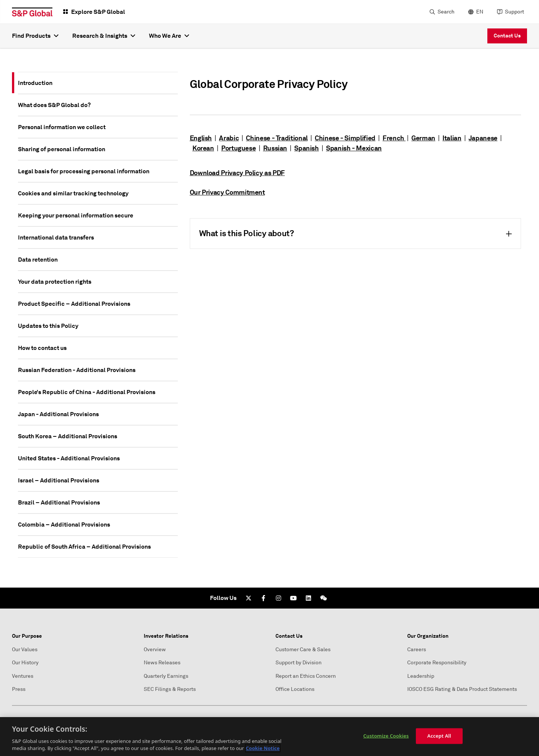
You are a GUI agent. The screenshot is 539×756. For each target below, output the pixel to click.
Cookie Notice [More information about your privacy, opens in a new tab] (263, 748)
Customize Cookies (386, 736)
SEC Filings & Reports (170, 689)
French (394, 138)
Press (19, 689)
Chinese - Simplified (345, 138)
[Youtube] (293, 598)
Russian (275, 148)
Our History (25, 663)
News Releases (162, 663)
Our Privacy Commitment (227, 192)
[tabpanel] (355, 163)
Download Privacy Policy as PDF (237, 173)
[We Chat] (323, 598)
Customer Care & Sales (303, 650)
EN (480, 12)
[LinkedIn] (308, 598)
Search (446, 12)
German (423, 138)
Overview (155, 650)
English (201, 138)
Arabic (229, 138)
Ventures (23, 676)
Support (514, 12)
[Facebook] (264, 598)
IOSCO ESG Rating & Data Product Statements (462, 689)
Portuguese (238, 148)
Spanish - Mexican (354, 148)
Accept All (439, 736)
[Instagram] (278, 598)
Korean (203, 148)
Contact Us (507, 36)
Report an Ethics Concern (306, 676)
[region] (269, 737)
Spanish (306, 148)
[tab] (98, 83)
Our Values (25, 650)
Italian (452, 138)
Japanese (483, 138)
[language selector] (475, 12)
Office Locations (295, 689)
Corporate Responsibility (437, 663)
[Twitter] (249, 598)
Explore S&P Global (98, 12)
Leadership (421, 676)
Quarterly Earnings (166, 676)
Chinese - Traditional (277, 138)
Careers (417, 650)
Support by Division (299, 663)
